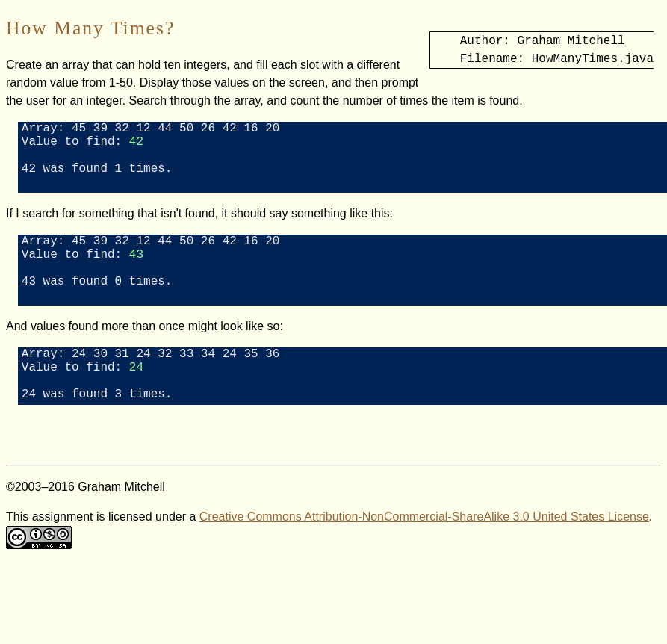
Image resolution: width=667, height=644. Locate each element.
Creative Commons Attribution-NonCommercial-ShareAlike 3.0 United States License (424, 558)
